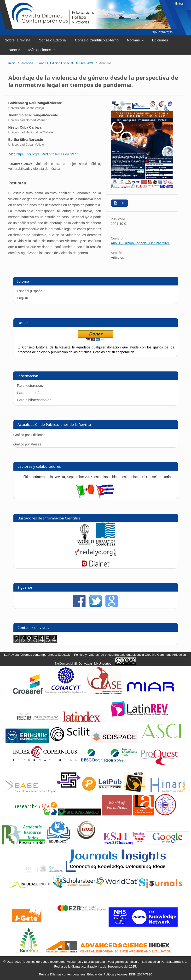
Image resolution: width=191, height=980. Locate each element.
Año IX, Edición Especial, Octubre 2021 (66, 63)
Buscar (14, 50)
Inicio (12, 63)
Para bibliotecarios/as (34, 400)
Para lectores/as (30, 385)
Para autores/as (30, 393)
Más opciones (40, 50)
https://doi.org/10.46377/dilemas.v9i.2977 (47, 154)
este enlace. (132, 477)
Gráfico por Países (28, 444)
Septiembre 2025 (80, 477)
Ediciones (160, 40)
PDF (121, 203)
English (23, 298)
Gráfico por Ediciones (29, 435)
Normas (134, 40)
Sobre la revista (18, 40)
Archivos (27, 63)
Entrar (180, 3)
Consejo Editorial (53, 40)
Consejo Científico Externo (97, 40)
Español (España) (30, 291)
